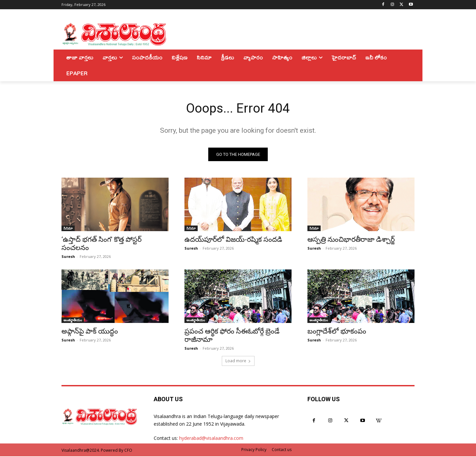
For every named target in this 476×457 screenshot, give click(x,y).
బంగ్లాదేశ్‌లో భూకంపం (337, 332)
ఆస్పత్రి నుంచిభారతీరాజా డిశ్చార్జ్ (351, 240)
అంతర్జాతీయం (73, 321)
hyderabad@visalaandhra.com (211, 439)
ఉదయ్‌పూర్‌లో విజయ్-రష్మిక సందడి (233, 240)
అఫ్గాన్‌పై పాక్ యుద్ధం (90, 332)
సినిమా (68, 229)
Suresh (68, 257)
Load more (238, 361)
